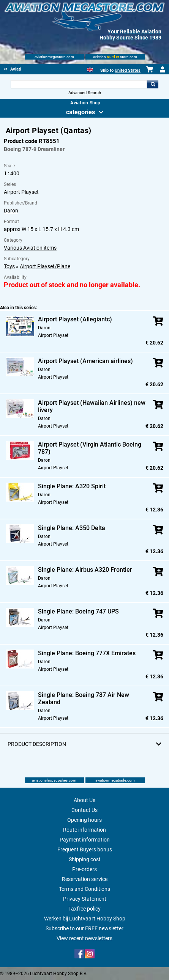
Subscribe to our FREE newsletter (84, 928)
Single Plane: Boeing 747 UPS (78, 611)
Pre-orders (84, 869)
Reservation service (85, 879)
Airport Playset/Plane (45, 266)
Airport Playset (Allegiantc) (75, 319)
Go (153, 84)
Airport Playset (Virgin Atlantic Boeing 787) (90, 448)
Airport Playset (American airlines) (85, 361)
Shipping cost (85, 859)
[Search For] (79, 84)
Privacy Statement (85, 899)
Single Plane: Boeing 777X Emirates (87, 653)
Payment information (85, 840)
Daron (11, 211)
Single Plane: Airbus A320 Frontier (85, 570)
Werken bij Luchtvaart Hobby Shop (85, 919)
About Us (84, 800)
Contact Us (84, 810)
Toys (9, 266)
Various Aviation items (30, 248)
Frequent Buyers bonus (85, 849)
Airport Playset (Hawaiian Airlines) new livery (92, 406)
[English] (90, 69)
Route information (84, 830)
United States (128, 70)
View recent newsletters (84, 938)
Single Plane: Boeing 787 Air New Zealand (84, 698)
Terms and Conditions (84, 889)
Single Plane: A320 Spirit (72, 486)
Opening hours (84, 820)
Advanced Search (85, 93)
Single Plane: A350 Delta (72, 528)
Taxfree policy (84, 909)
